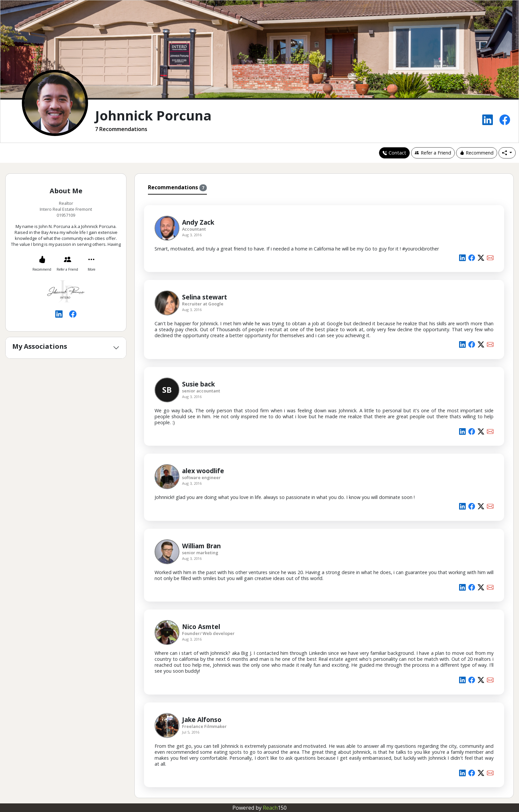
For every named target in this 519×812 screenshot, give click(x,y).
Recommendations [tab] (177, 187)
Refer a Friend (433, 153)
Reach (275, 808)
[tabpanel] (324, 495)
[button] (507, 153)
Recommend (477, 153)
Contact (394, 153)
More (92, 269)
